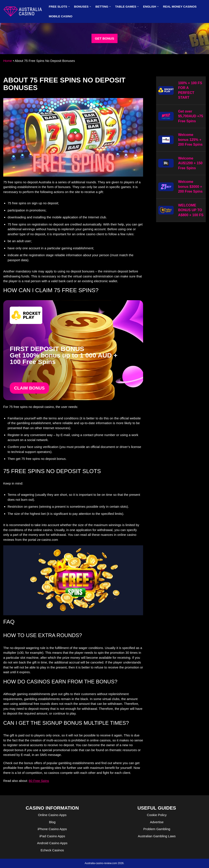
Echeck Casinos (52, 850)
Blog (52, 822)
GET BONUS (104, 38)
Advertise (157, 822)
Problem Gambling (157, 829)
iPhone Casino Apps (52, 829)
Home (8, 61)
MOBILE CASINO (61, 16)
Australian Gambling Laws (157, 836)
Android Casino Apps (52, 843)
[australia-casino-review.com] (23, 11)
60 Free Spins (39, 781)
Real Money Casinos (180, 7)
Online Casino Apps (52, 815)
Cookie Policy (157, 815)
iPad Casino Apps (52, 836)
